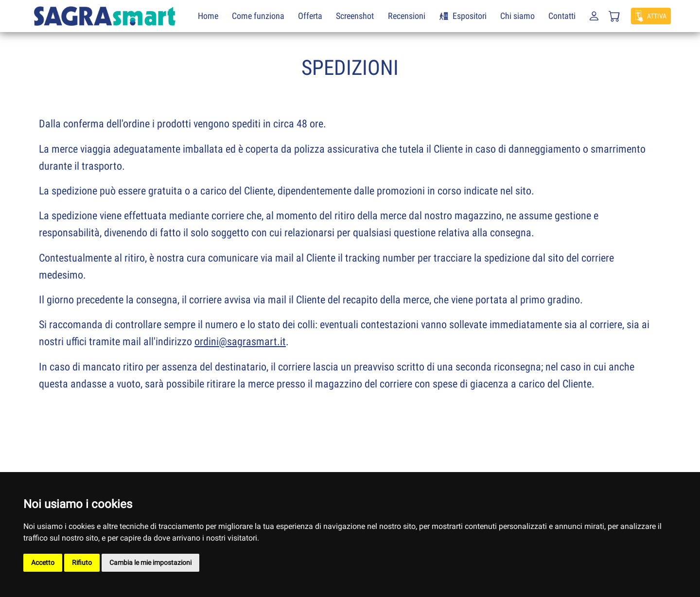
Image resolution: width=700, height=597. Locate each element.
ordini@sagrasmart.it (240, 342)
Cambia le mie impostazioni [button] (150, 562)
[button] (593, 19)
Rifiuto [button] (82, 562)
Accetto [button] (43, 562)
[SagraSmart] (105, 15)
